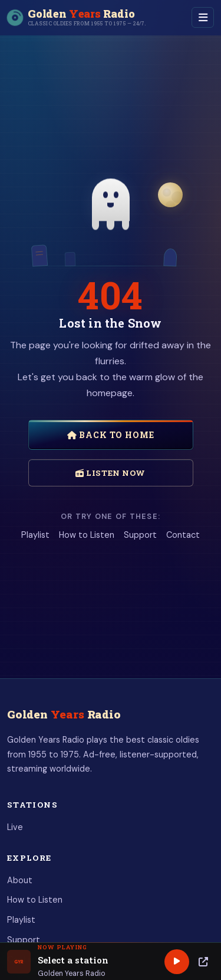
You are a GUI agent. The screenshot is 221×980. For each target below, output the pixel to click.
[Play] (177, 962)
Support (140, 535)
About (20, 880)
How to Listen (87, 535)
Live (15, 827)
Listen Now (111, 473)
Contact (183, 535)
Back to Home (111, 435)
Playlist (35, 535)
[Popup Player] (203, 962)
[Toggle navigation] (203, 17)
